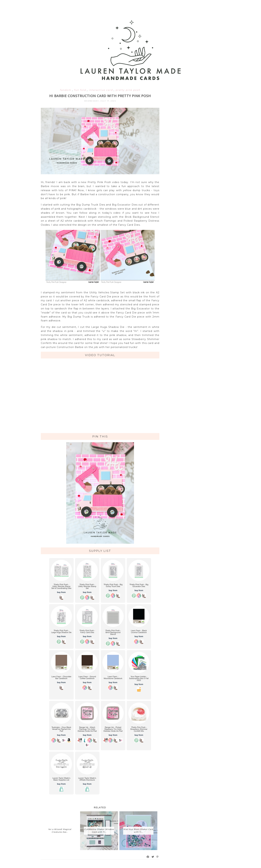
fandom (66, 90)
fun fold (80, 90)
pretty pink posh (128, 90)
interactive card (101, 90)
